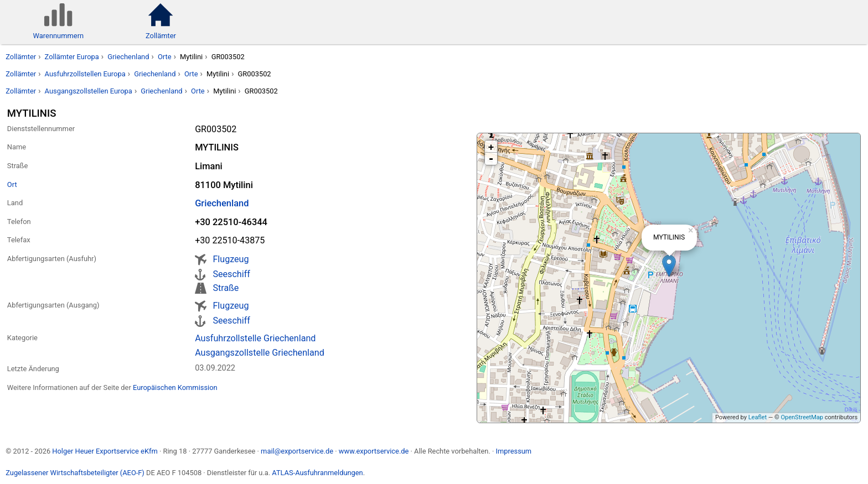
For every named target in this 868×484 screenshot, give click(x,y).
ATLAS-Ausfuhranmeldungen (317, 473)
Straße (226, 288)
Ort (12, 184)
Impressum (513, 451)
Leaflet (758, 417)
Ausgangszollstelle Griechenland (260, 353)
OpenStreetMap (802, 417)
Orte (165, 57)
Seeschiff (231, 274)
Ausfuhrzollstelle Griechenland (255, 338)
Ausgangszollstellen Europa (89, 91)
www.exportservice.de (374, 451)
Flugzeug (231, 259)
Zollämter (21, 57)
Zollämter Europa (72, 57)
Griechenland (128, 57)
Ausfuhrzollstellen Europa (85, 74)
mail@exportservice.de (297, 451)
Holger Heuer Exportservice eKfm (105, 451)
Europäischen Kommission (175, 387)
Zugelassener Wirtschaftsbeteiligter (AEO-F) (75, 473)
